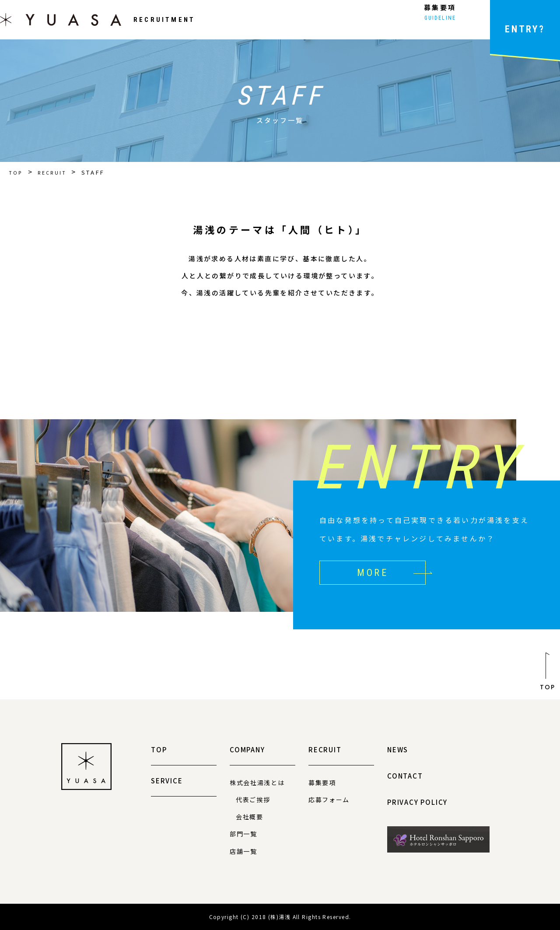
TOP (17, 172)
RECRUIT (56, 172)
